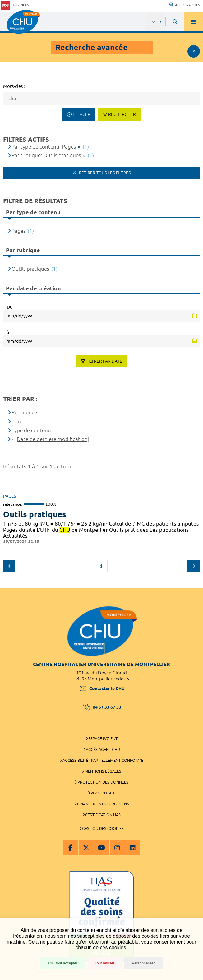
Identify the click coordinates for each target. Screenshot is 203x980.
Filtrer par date (104, 361)
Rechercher (122, 114)
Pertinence (24, 412)
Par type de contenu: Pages (44, 147)
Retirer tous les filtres (104, 173)
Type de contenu (31, 430)
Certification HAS (103, 815)
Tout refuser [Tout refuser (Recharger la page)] (105, 963)
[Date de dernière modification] (52, 439)
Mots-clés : (14, 86)
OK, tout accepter (63, 963)
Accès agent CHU (103, 749)
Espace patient (103, 738)
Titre (17, 421)
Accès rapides (185, 5)
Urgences (15, 5)
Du (10, 307)
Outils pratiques (30, 269)
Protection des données (103, 782)
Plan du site (103, 793)
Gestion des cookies (103, 828)
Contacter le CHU (102, 688)
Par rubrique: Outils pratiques (46, 155)
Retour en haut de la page (194, 585)
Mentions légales (103, 771)
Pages (18, 231)
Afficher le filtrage (194, 51)
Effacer (82, 114)
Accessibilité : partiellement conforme (103, 760)
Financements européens (103, 804)
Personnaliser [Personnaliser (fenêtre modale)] (143, 963)
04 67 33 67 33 (102, 707)
